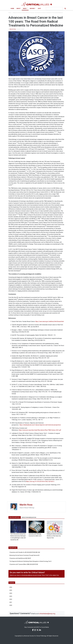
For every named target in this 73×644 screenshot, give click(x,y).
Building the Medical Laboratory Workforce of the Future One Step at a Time (54, 536)
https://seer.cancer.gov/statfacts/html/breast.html (50, 321)
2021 (11, 602)
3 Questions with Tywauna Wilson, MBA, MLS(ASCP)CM (24, 564)
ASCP (39, 8)
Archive (32, 8)
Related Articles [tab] (15, 517)
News (25, 8)
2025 (11, 590)
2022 (11, 599)
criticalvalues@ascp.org (28, 575)
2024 (11, 593)
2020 (11, 605)
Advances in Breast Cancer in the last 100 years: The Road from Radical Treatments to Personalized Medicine (38, 13)
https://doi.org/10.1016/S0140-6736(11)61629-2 (40, 481)
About (19, 8)
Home (12, 8)
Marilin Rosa (13, 29)
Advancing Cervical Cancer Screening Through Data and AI (24, 555)
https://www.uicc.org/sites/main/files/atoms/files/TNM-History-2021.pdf (40, 430)
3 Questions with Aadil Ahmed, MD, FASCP (20, 558)
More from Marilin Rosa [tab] (29, 517)
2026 (11, 587)
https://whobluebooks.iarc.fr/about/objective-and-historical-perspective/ (40, 425)
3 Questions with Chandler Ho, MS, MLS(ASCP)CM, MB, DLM (25, 552)
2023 (11, 596)
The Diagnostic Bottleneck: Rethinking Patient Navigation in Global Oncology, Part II (30, 561)
